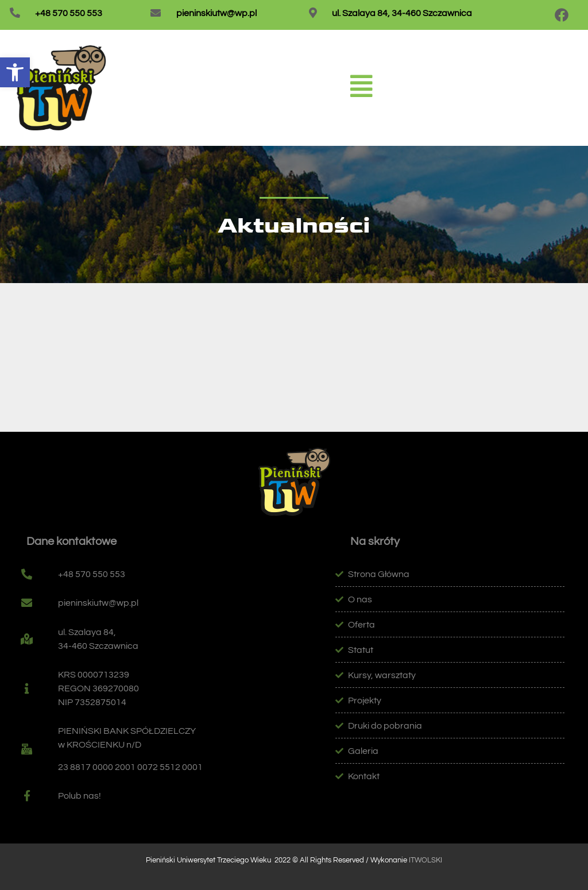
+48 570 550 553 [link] (69, 13)
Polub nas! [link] (80, 796)
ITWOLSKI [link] (425, 860)
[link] (15, 72)
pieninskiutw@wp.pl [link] (216, 13)
